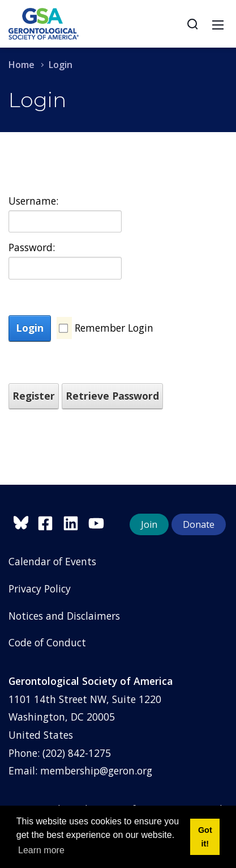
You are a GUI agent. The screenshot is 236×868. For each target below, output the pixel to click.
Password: (32, 247)
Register (34, 396)
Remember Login (114, 328)
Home (22, 65)
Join (149, 524)
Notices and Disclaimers (64, 616)
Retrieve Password (112, 396)
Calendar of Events (52, 561)
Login (30, 328)
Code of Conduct (47, 642)
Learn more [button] (41, 850)
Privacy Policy (40, 588)
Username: (33, 201)
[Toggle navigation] (218, 24)
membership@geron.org (96, 770)
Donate (199, 524)
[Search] (192, 24)
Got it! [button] (205, 837)
